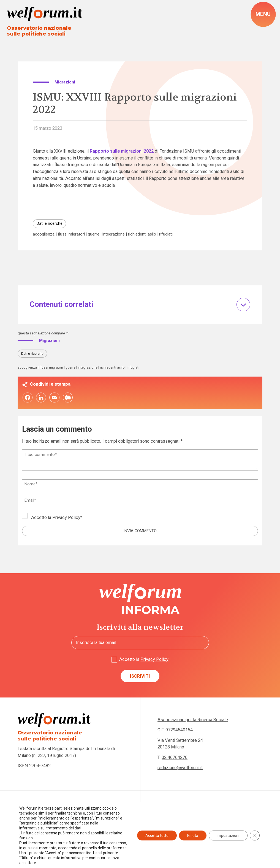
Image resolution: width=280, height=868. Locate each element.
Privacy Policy (66, 518)
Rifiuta (192, 833)
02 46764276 (175, 757)
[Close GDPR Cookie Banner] (255, 833)
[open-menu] (263, 14)
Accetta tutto (156, 833)
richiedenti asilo (142, 234)
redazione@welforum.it (180, 768)
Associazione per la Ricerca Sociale (193, 720)
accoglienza (44, 234)
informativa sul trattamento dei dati (50, 823)
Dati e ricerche (50, 223)
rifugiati (166, 234)
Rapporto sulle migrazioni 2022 (122, 151)
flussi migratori (71, 234)
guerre (94, 234)
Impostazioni (228, 833)
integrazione (114, 234)
